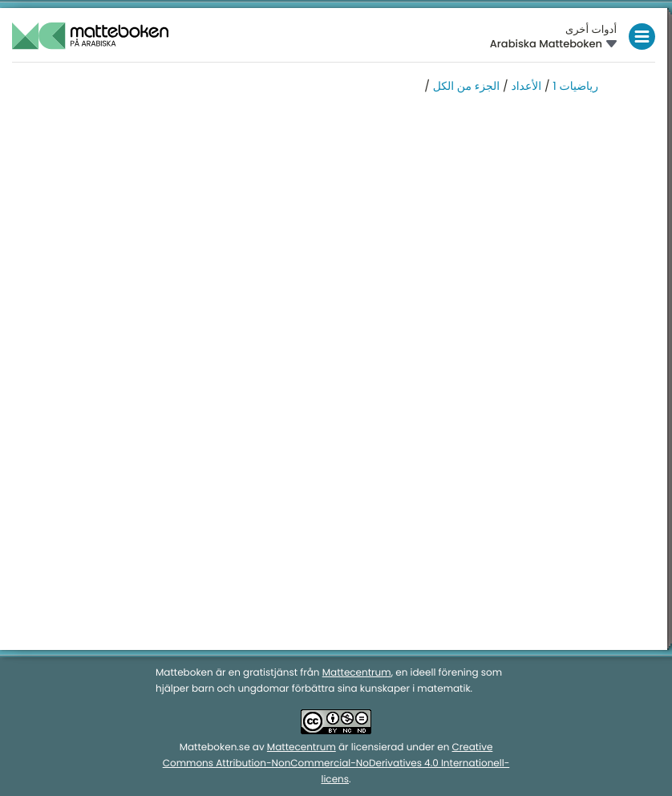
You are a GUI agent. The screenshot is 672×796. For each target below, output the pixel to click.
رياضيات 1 (575, 86)
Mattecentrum (357, 673)
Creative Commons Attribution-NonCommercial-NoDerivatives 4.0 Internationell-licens (336, 764)
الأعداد (526, 86)
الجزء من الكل (467, 86)
